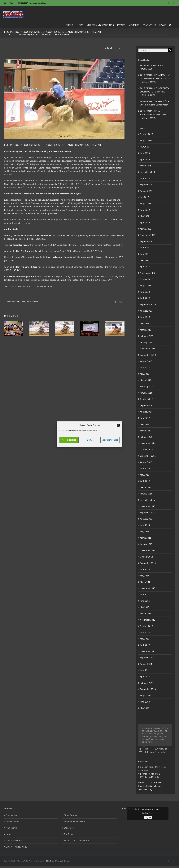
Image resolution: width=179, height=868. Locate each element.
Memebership (12, 828)
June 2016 (145, 468)
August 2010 (146, 695)
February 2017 (147, 437)
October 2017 (146, 399)
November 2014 (148, 550)
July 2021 (144, 248)
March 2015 (146, 538)
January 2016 (146, 494)
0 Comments (50, 286)
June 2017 (145, 418)
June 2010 (145, 702)
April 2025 (145, 159)
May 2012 (145, 639)
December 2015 (147, 500)
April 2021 (145, 267)
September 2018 (148, 355)
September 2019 (148, 304)
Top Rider (69, 834)
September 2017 (148, 405)
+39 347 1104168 (154, 783)
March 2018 (146, 380)
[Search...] (153, 50)
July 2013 (144, 595)
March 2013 (146, 614)
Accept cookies (69, 440)
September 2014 (148, 563)
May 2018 (145, 374)
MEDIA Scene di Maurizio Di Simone (57, 861)
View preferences (110, 440)
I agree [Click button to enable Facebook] (148, 817)
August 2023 (146, 191)
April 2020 (145, 298)
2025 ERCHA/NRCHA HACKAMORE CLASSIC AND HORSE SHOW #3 (153, 114)
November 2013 (148, 588)
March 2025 (146, 166)
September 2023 (148, 185)
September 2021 (148, 241)
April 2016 (145, 481)
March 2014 (146, 582)
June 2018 (145, 367)
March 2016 (146, 487)
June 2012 (145, 632)
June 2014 (145, 569)
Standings (69, 828)
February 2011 (147, 683)
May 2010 (145, 708)
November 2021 (148, 235)
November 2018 (148, 348)
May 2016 (145, 475)
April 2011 (145, 677)
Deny (89, 440)
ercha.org (148, 789)
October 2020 (146, 279)
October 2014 (146, 557)
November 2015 (148, 506)
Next (120, 48)
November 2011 (148, 651)
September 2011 (148, 658)
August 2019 (146, 311)
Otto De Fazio (11, 286)
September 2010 (148, 689)
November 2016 (148, 443)
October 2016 (146, 449)
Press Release (39, 286)
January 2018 (146, 393)
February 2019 (147, 336)
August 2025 (146, 140)
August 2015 (146, 519)
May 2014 (145, 576)
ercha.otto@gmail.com (38, 3)
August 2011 (146, 664)
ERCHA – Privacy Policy (16, 847)
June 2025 (145, 153)
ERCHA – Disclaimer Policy (76, 840)
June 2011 (145, 670)
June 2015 (145, 525)
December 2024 (147, 172)
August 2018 (146, 361)
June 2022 (145, 210)
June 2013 (145, 601)
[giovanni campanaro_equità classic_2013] (64, 99)
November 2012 (148, 620)
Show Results (70, 815)
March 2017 (146, 431)
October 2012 (146, 626)
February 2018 (147, 386)
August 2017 (146, 412)
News (8, 834)
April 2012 (145, 645)
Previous (111, 48)
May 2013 (145, 607)
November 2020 (148, 273)
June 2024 (145, 178)
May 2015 (145, 532)
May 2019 (145, 323)
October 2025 (146, 134)
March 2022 (146, 229)
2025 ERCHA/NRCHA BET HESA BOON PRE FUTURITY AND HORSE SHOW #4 (155, 92)
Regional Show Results (75, 822)
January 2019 (146, 342)
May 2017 (145, 424)
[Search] (170, 50)
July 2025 (144, 147)
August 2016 (146, 462)
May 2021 (145, 260)
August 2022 (146, 203)
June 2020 (145, 292)
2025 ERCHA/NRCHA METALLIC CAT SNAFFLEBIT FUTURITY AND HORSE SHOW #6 (155, 78)
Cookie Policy (148, 813)
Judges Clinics (12, 822)
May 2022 (145, 216)
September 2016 (148, 456)
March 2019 (146, 330)
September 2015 (148, 513)
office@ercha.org (153, 786)
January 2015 (146, 544)
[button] (118, 425)
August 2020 (146, 285)
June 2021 (145, 254)
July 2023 (144, 197)
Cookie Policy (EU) (14, 840)
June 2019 (145, 317)
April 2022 (145, 222)
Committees (11, 815)
